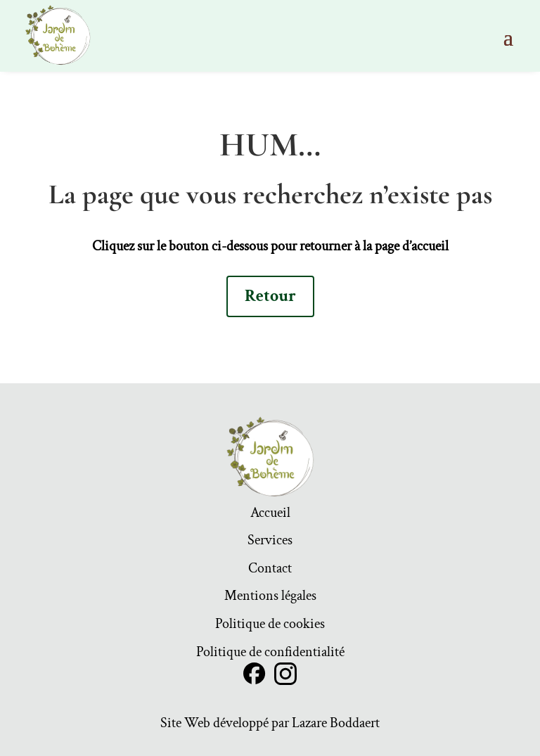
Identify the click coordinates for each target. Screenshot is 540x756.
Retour (270, 296)
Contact (270, 570)
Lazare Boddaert (336, 723)
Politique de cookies (270, 626)
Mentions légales (270, 598)
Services (270, 542)
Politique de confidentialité (270, 654)
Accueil (270, 515)
